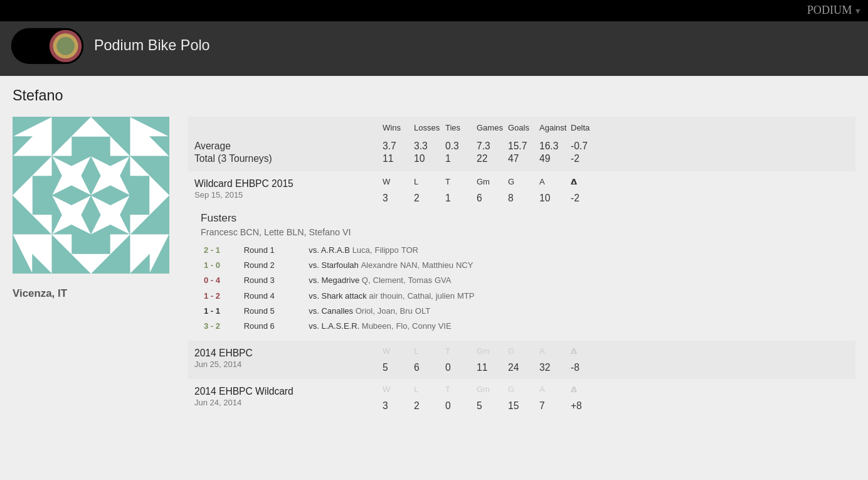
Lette (274, 232)
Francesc (219, 232)
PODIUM (830, 10)
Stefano (325, 232)
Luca (361, 250)
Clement (388, 280)
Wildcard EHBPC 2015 (244, 184)
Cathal (419, 296)
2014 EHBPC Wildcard (244, 391)
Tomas (420, 280)
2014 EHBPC (224, 353)
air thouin (385, 296)
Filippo (386, 250)
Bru (406, 311)
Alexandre (379, 265)
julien (445, 296)
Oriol (364, 311)
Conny (424, 326)
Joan (386, 311)
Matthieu (438, 265)
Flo (401, 326)
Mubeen (377, 326)
